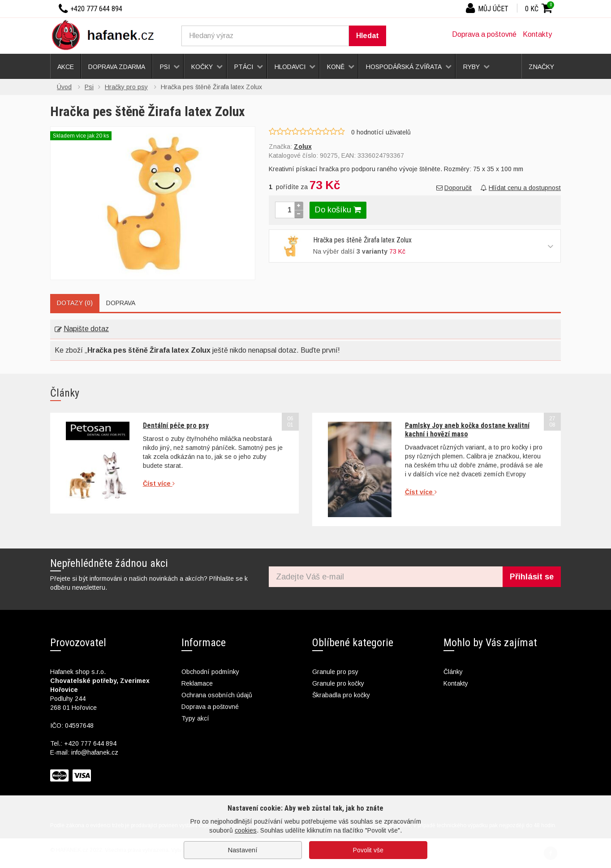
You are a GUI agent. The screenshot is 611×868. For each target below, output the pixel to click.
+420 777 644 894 (90, 743)
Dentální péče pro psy (176, 425)
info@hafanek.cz (95, 752)
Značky (541, 67)
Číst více (159, 484)
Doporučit (454, 188)
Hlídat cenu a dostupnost (521, 188)
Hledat (368, 36)
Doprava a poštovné (484, 34)
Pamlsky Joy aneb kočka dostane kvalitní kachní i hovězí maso (467, 430)
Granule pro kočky (338, 683)
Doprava (121, 303)
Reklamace (197, 683)
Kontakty (537, 34)
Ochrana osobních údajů (217, 695)
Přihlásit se (532, 577)
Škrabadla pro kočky (341, 695)
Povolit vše (368, 850)
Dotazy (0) (75, 303)
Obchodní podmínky (210, 672)
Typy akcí (195, 718)
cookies (246, 830)
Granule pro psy (335, 672)
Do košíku (338, 210)
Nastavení (243, 850)
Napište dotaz (82, 329)
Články (453, 672)
